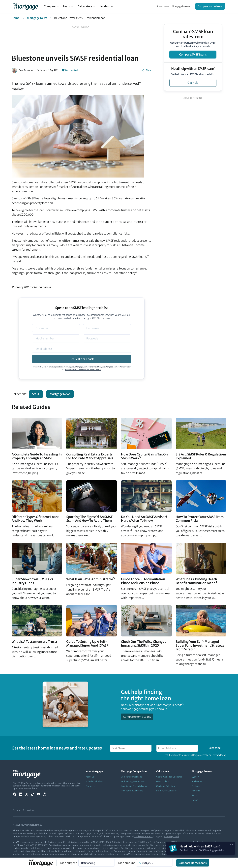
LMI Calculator (163, 781)
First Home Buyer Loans (132, 791)
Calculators (85, 6)
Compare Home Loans (210, 6)
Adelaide (196, 791)
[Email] (82, 349)
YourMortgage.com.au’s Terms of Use (87, 367)
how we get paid (171, 836)
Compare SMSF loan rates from (193, 34)
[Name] (56, 328)
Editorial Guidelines (95, 781)
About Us (90, 777)
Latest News (163, 6)
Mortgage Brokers (181, 6)
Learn (67, 6)
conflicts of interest (143, 836)
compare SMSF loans (193, 55)
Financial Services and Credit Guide (153, 851)
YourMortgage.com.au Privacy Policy (116, 367)
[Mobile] (56, 338)
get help (193, 83)
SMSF (36, 394)
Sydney (195, 777)
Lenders (105, 6)
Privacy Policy (220, 755)
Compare (50, 6)
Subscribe (215, 748)
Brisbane (196, 786)
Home (15, 18)
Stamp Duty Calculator (167, 791)
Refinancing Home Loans (133, 781)
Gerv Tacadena (26, 70)
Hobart (195, 800)
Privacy (16, 810)
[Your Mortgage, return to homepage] (25, 6)
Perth (194, 795)
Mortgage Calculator (166, 786)
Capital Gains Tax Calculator (169, 777)
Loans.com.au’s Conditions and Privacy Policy (83, 370)
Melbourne (197, 781)
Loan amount (126, 863)
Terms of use (29, 810)
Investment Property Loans (134, 786)
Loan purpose (69, 863)
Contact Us (91, 786)
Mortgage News (37, 18)
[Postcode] (107, 338)
